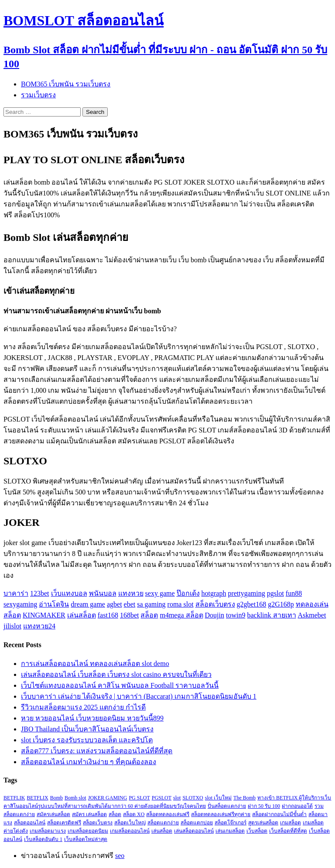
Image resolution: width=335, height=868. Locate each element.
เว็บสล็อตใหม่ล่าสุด (86, 839)
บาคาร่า (16, 593)
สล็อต (149, 615)
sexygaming (20, 604)
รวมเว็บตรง (38, 95)
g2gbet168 (252, 604)
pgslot (275, 593)
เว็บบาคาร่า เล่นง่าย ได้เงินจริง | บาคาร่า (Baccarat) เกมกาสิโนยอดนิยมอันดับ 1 (139, 696)
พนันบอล (103, 593)
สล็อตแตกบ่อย (197, 823)
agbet (115, 604)
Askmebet (312, 615)
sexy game (160, 593)
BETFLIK (14, 798)
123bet (40, 593)
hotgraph (214, 593)
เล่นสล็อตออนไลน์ (194, 831)
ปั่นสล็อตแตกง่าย (227, 806)
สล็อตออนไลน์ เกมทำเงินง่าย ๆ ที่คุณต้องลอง (89, 762)
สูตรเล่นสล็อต (263, 823)
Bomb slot (75, 798)
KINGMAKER (44, 615)
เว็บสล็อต (257, 831)
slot (177, 798)
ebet (130, 604)
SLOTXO (193, 798)
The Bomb (244, 798)
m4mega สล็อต (181, 615)
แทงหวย (131, 593)
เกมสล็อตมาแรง (48, 831)
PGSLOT (162, 798)
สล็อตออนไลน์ (30, 823)
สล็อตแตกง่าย (163, 823)
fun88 (294, 593)
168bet (130, 615)
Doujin (215, 615)
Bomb (56, 798)
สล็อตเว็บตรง (215, 604)
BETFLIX (37, 798)
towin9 (236, 615)
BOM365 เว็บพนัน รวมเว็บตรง (66, 84)
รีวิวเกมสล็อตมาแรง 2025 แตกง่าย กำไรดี (83, 707)
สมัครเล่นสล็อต (53, 814)
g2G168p (281, 604)
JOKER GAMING (108, 798)
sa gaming (151, 604)
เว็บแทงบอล (69, 593)
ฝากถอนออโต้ (297, 806)
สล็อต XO (134, 814)
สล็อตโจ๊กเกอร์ (231, 823)
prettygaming (246, 593)
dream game (88, 604)
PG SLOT (139, 798)
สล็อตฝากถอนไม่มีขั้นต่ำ (279, 814)
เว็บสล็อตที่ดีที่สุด (288, 831)
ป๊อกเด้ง (188, 593)
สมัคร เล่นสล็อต (89, 814)
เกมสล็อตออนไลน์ (130, 831)
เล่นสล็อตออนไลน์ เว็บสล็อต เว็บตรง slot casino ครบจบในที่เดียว (116, 674)
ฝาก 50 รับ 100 (264, 806)
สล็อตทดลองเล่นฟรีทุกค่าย (221, 814)
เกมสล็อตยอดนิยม (88, 831)
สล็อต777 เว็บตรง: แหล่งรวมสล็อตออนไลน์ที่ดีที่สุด (97, 751)
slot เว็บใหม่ (218, 798)
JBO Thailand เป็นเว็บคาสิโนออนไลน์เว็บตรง (87, 729)
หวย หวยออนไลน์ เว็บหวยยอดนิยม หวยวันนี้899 (92, 718)
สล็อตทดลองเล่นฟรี (168, 814)
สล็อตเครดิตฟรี (64, 823)
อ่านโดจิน (54, 604)
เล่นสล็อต (82, 615)
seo (120, 856)
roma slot (181, 604)
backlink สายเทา (271, 615)
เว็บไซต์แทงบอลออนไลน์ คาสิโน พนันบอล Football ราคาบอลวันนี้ (120, 685)
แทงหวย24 (39, 626)
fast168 (108, 615)
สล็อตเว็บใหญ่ (130, 823)
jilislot (12, 626)
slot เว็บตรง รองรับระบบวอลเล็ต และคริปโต (87, 740)
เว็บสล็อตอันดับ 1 (43, 839)
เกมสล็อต (291, 823)
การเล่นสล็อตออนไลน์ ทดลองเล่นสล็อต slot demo (95, 664)
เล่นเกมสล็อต (230, 831)
